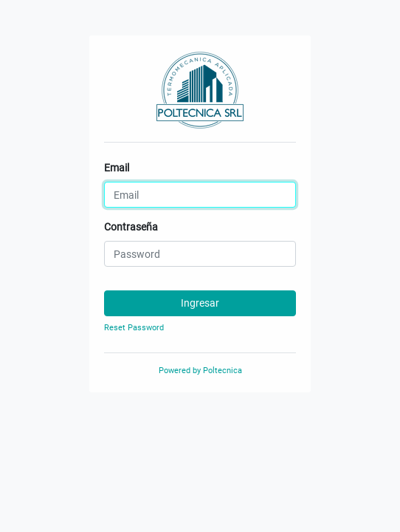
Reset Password (134, 328)
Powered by (200, 371)
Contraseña (131, 227)
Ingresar (200, 303)
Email (117, 168)
